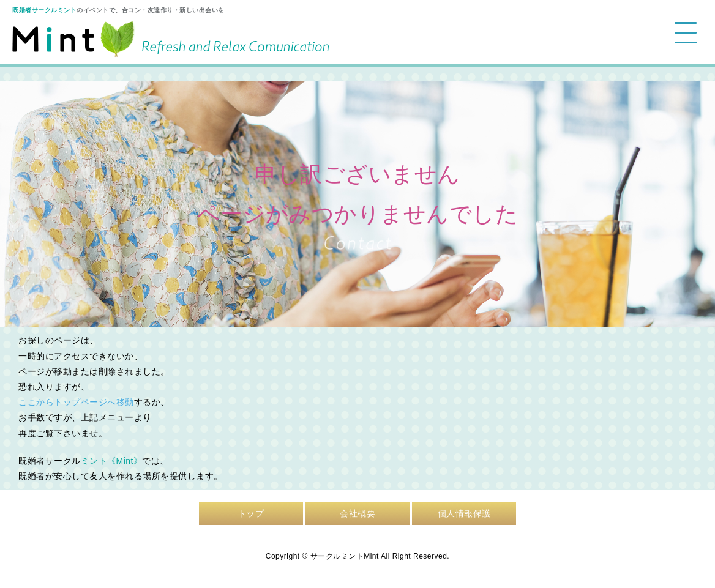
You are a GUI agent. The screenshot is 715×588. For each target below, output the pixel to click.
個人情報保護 (464, 513)
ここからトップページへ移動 (76, 402)
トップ (251, 513)
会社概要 (357, 513)
